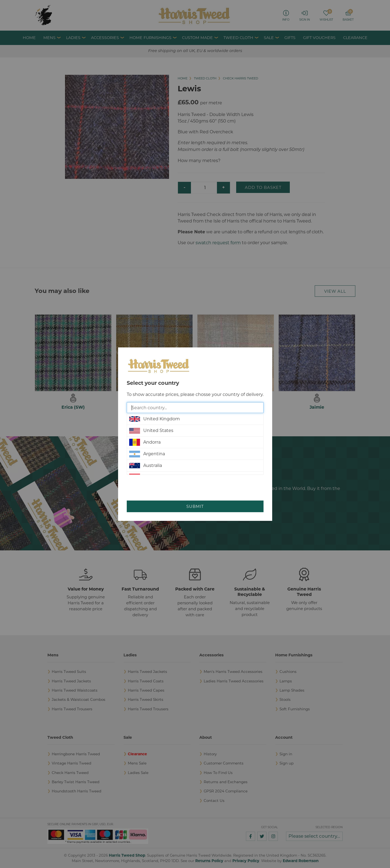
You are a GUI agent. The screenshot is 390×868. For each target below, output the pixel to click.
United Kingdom (155, 419)
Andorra (145, 442)
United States (151, 431)
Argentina (147, 454)
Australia (146, 466)
